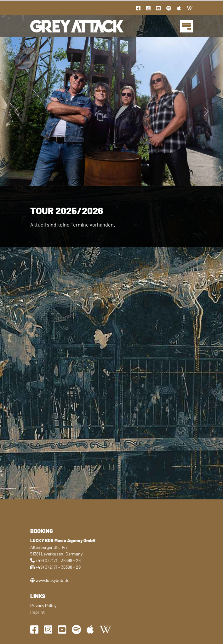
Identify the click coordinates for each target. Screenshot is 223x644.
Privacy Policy (43, 605)
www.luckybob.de (52, 580)
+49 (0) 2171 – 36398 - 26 (58, 560)
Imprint (37, 612)
